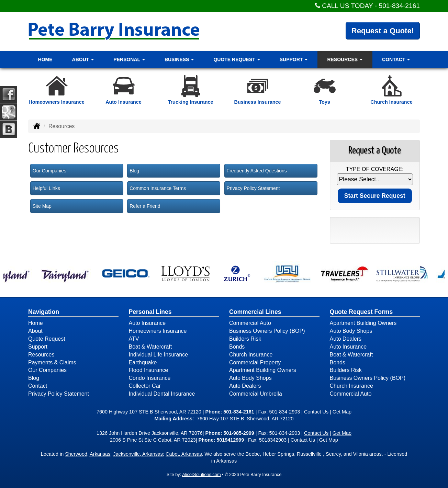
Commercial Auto (250, 323)
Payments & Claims (52, 362)
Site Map (42, 206)
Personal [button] (129, 59)
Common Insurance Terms (158, 188)
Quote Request (47, 339)
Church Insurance (251, 355)
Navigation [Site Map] (44, 312)
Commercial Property (255, 362)
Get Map (342, 412)
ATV (134, 339)
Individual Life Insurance (159, 355)
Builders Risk (245, 339)
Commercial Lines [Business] (255, 312)
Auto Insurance (147, 323)
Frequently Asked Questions (257, 171)
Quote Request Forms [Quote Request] (361, 312)
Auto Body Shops (250, 378)
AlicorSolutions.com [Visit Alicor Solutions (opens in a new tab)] (201, 474)
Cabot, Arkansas (184, 454)
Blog (134, 171)
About (35, 331)
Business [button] (179, 59)
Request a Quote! (383, 31)
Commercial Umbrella (256, 394)
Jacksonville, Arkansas (138, 454)
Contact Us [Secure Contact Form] (316, 412)
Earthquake (143, 362)
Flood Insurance (149, 370)
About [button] (83, 59)
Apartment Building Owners (263, 370)
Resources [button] (345, 59)
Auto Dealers (245, 386)
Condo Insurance (150, 378)
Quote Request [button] (237, 59)
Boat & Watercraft (150, 347)
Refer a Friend (145, 206)
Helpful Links (46, 188)
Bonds (237, 347)
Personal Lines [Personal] (150, 312)
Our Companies (49, 171)
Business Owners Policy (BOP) (267, 331)
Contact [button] (396, 59)
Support (38, 347)
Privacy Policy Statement (253, 188)
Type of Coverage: (375, 169)
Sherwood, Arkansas (88, 454)
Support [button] (294, 59)
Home (45, 59)
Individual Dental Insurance (162, 394)
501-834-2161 (400, 6)
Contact (38, 386)
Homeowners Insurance (158, 331)
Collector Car (145, 386)
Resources (41, 355)
